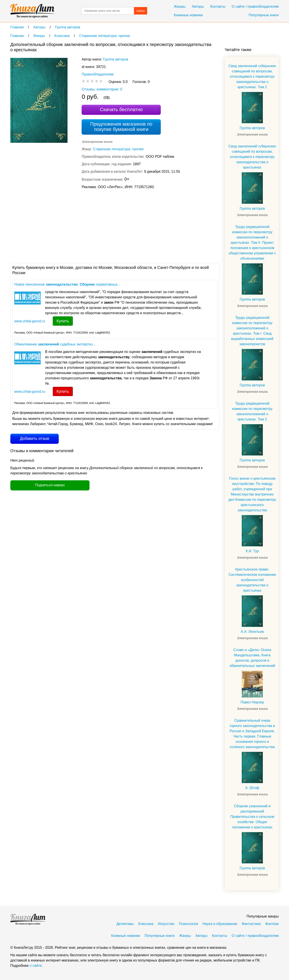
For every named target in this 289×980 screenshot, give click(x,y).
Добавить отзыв (34, 439)
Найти (141, 11)
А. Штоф (252, 788)
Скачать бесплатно (121, 109)
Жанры (180, 6)
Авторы (198, 6)
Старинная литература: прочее (118, 149)
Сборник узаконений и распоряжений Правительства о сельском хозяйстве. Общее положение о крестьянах (252, 817)
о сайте (36, 966)
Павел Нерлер (252, 702)
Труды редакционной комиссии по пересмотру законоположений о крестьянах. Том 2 (252, 411)
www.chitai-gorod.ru (30, 321)
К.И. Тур (252, 551)
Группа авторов (116, 59)
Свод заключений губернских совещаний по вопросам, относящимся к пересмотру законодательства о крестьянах (252, 157)
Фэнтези (272, 924)
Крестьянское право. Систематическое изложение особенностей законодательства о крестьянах (252, 580)
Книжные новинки (188, 15)
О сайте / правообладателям (255, 6)
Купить (63, 321)
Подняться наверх (50, 485)
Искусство (166, 924)
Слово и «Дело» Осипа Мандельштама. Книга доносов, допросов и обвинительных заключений (252, 658)
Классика (146, 924)
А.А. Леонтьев (252, 632)
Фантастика (251, 924)
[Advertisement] (90, 226)
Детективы (125, 924)
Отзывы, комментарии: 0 (102, 89)
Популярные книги (264, 15)
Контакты (218, 6)
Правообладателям (98, 74)
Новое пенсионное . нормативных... (67, 284)
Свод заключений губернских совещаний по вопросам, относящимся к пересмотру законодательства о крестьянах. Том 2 (252, 76)
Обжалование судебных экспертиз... (55, 344)
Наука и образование (220, 924)
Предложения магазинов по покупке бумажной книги (121, 127)
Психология (188, 924)
